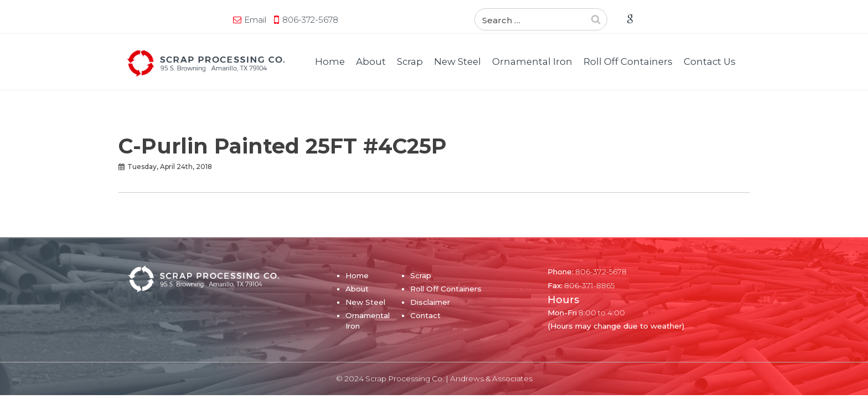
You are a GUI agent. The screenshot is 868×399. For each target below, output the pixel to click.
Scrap (410, 62)
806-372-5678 (204, 20)
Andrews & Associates (491, 378)
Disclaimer (430, 302)
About (371, 62)
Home (330, 62)
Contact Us (710, 62)
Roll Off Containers (628, 62)
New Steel (458, 62)
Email (149, 20)
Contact (425, 315)
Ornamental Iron (532, 62)
